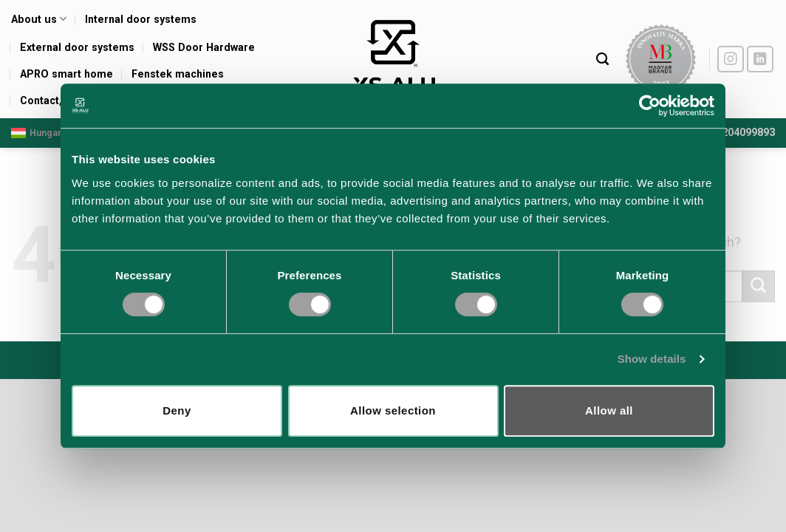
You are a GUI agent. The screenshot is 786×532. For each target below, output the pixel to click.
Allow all (609, 410)
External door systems (77, 47)
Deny (177, 410)
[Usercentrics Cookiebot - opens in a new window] (650, 106)
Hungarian (43, 133)
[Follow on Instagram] (731, 59)
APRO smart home (66, 74)
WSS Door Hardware (204, 47)
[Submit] (759, 286)
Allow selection (393, 410)
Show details (652, 359)
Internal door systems (141, 19)
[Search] (602, 59)
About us (39, 19)
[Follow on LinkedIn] (761, 59)
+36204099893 (739, 133)
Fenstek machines (178, 74)
